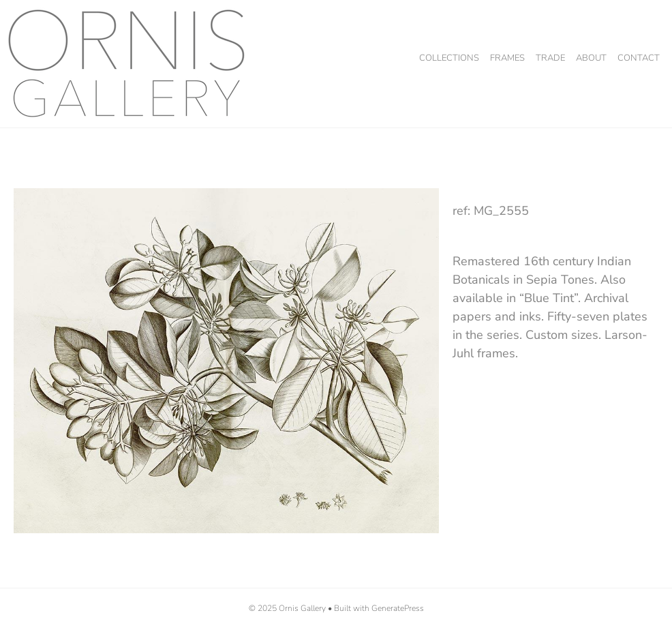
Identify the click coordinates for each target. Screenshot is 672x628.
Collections (449, 58)
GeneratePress (398, 608)
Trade (550, 58)
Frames (507, 58)
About (591, 58)
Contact (639, 58)
